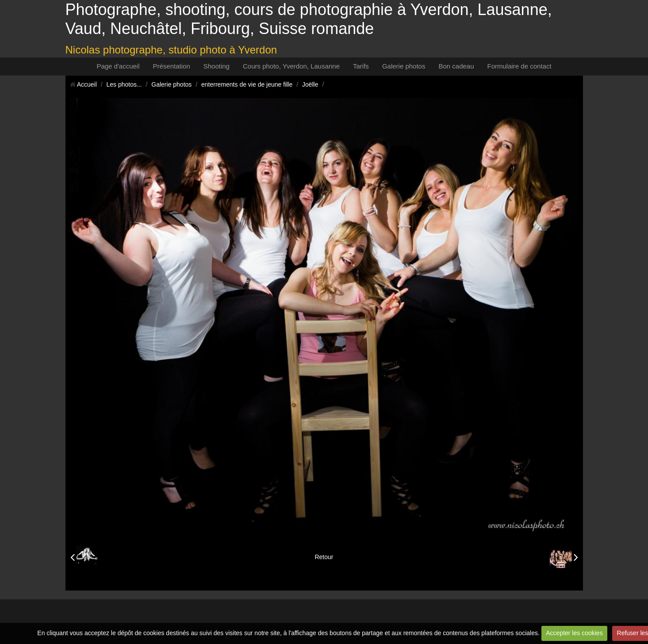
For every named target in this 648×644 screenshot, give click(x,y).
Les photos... (124, 84)
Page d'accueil (118, 66)
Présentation (172, 66)
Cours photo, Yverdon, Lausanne (291, 66)
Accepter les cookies (574, 633)
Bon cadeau (456, 66)
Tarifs (361, 66)
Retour (324, 557)
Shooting (217, 66)
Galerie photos (404, 66)
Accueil (87, 84)
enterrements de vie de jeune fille (247, 84)
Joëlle (310, 84)
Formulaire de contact (520, 66)
